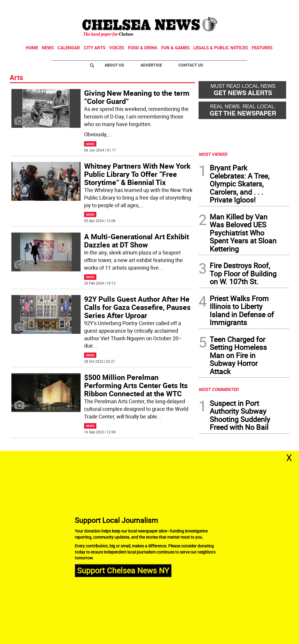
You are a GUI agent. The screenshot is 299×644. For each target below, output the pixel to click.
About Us (114, 65)
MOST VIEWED (213, 154)
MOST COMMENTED (219, 389)
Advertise (151, 65)
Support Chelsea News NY (123, 570)
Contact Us (191, 65)
